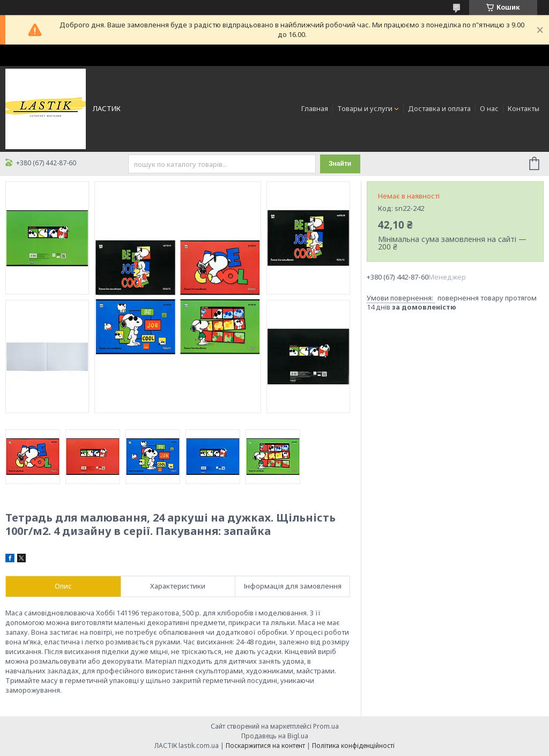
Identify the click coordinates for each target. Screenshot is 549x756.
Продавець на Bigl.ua (275, 736)
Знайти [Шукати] (340, 164)
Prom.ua (326, 726)
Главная (315, 108)
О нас (489, 108)
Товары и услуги (365, 108)
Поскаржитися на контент (265, 746)
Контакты (524, 108)
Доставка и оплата (439, 108)
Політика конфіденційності (353, 746)
